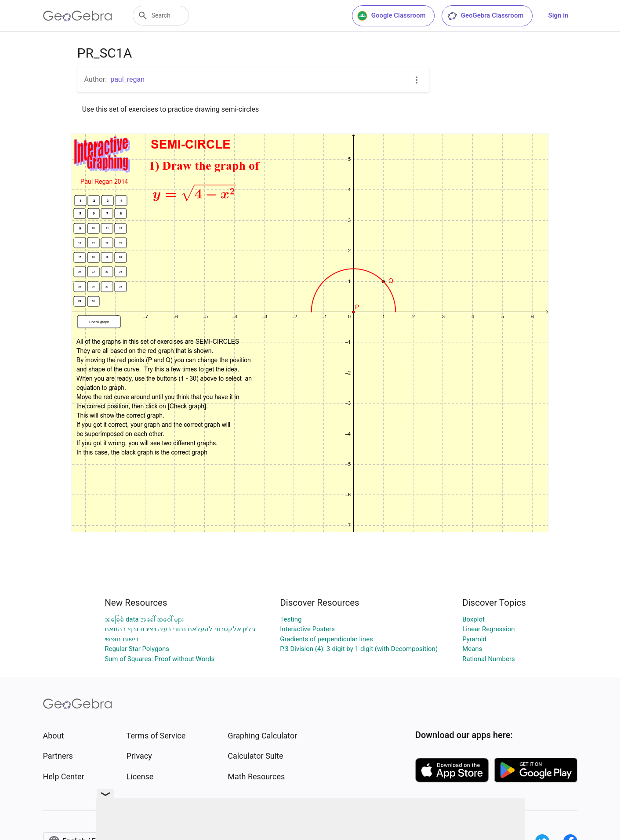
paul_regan (127, 79)
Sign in (558, 15)
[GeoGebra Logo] (78, 16)
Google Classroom (392, 16)
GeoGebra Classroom (485, 16)
